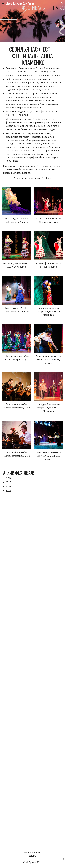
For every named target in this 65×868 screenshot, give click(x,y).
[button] (3, 3)
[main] (32, 113)
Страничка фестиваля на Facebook (33, 178)
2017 (8, 482)
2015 (8, 490)
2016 (8, 486)
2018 (8, 478)
